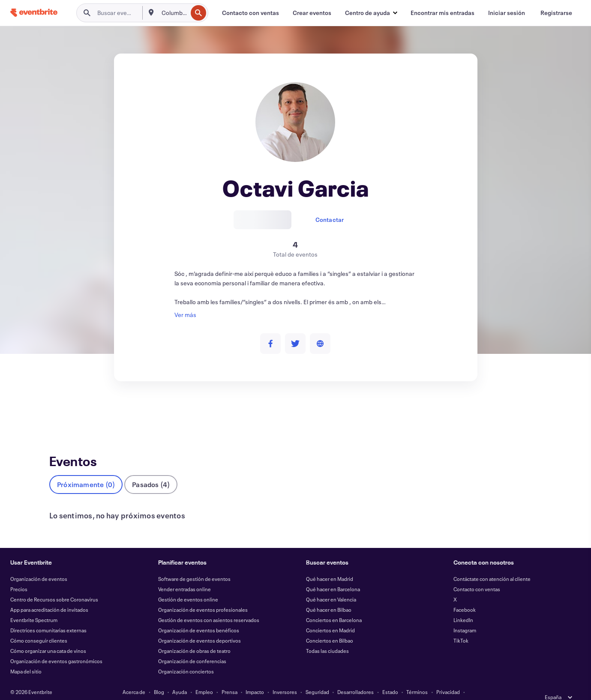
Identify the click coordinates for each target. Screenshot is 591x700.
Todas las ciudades (327, 637)
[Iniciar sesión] (507, 13)
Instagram (465, 616)
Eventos (60, 413)
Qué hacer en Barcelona (333, 575)
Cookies (247, 688)
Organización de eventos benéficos (199, 616)
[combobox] (174, 13)
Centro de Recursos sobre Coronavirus (54, 585)
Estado (390, 678)
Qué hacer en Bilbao (329, 595)
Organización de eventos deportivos (199, 626)
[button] (371, 13)
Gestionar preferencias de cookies (354, 688)
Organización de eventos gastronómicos (56, 647)
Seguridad (317, 678)
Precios (19, 575)
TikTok (461, 626)
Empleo (204, 678)
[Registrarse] (556, 13)
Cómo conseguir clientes (39, 626)
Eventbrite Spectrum (34, 606)
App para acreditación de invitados (49, 595)
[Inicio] (34, 13)
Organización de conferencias (192, 647)
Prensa (229, 678)
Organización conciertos (186, 657)
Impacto (255, 678)
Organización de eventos (39, 565)
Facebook (465, 595)
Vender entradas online (184, 575)
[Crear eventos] (312, 13)
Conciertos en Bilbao (330, 626)
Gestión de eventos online (188, 585)
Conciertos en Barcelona (334, 606)
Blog (159, 678)
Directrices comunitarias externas (48, 616)
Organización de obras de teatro (194, 637)
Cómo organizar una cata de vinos (48, 637)
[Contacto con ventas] (250, 13)
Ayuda (180, 678)
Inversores (285, 678)
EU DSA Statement (285, 688)
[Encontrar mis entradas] (442, 13)
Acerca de (134, 678)
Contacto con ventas (477, 575)
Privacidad (448, 678)
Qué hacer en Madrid (330, 565)
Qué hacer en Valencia (331, 585)
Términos (417, 678)
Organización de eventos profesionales (203, 595)
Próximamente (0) (86, 470)
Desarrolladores (355, 678)
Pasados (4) (151, 470)
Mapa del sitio (26, 657)
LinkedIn (463, 606)
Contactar (330, 220)
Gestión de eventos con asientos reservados (209, 606)
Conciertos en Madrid (330, 616)
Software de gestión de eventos (194, 565)
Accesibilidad (213, 688)
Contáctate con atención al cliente (492, 565)
